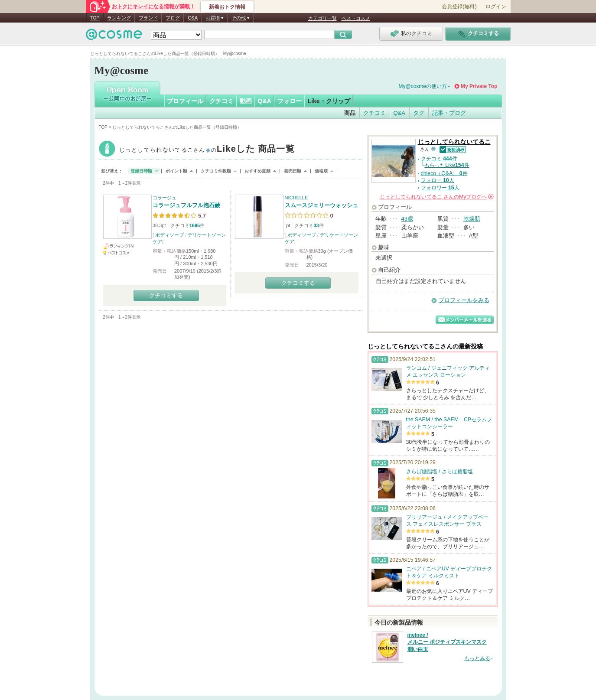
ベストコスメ (356, 18)
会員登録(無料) (459, 7)
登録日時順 (141, 171)
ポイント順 (176, 171)
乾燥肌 (472, 219)
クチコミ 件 (439, 159)
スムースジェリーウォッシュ (321, 205)
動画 (246, 101)
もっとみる (477, 658)
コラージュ (164, 198)
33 (316, 225)
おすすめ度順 (257, 171)
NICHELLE (296, 198)
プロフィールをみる (464, 300)
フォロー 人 (438, 180)
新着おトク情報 (227, 7)
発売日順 (293, 171)
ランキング (119, 18)
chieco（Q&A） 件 (444, 173)
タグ (419, 113)
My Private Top (479, 86)
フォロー (290, 101)
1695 (195, 225)
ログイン (496, 7)
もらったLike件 (447, 165)
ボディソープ (169, 235)
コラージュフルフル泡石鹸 (186, 205)
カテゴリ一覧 (322, 18)
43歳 (407, 219)
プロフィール (185, 101)
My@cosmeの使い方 (423, 86)
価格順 (321, 171)
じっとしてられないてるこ (207, 150)
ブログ (173, 18)
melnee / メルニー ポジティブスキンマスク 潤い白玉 (447, 642)
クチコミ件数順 (216, 171)
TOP (95, 18)
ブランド (148, 18)
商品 (350, 113)
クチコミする (166, 295)
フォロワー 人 (440, 188)
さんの (437, 197)
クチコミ (221, 101)
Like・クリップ (329, 101)
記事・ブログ (449, 113)
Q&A (193, 18)
